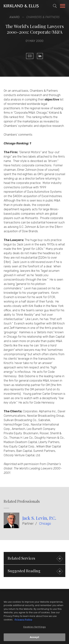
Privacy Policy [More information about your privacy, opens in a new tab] (23, 620)
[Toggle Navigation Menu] (63, 6)
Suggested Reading (35, 571)
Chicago (45, 524)
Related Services (35, 559)
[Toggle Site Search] (55, 6)
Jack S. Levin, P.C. (39, 518)
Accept (34, 637)
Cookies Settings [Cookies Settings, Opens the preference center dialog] (34, 627)
